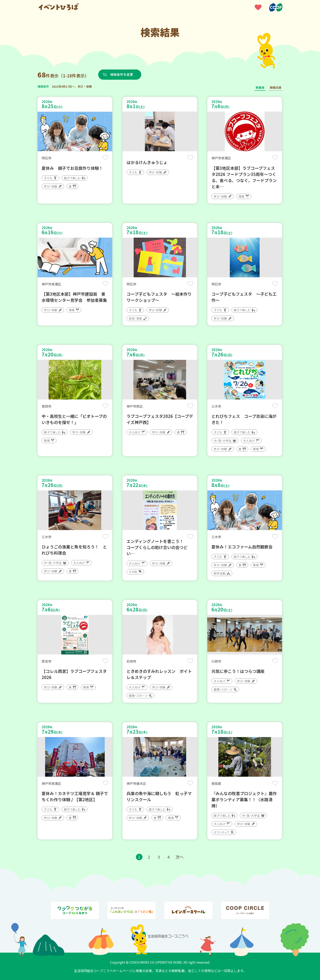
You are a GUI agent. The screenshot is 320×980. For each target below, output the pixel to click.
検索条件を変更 (122, 74)
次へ (180, 857)
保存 (105, 158)
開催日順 (276, 87)
